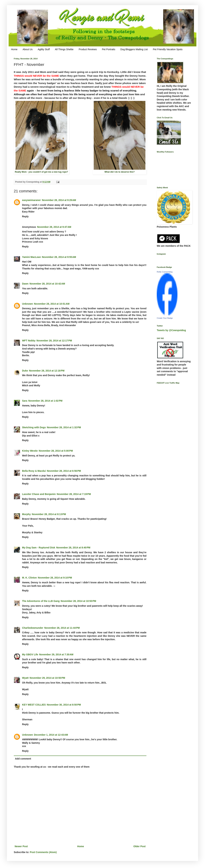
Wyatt (25, 678)
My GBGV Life (30, 654)
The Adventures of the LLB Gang (41, 601)
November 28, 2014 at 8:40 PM (73, 548)
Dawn (25, 284)
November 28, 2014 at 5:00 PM (56, 451)
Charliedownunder (33, 628)
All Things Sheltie (64, 49)
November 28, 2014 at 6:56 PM (64, 471)
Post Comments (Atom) (43, 852)
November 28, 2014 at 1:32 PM (64, 427)
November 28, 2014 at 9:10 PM (55, 578)
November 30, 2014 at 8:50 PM (64, 705)
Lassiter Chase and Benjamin (39, 494)
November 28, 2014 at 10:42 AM (47, 284)
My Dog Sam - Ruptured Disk (39, 548)
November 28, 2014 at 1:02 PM (45, 401)
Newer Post (21, 846)
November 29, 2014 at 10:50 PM (47, 678)
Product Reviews (88, 49)
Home (14, 49)
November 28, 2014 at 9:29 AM (59, 200)
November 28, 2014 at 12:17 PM (54, 341)
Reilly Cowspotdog (165, 272)
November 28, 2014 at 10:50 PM (78, 601)
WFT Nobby (29, 341)
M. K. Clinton (29, 578)
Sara (25, 401)
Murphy (26, 514)
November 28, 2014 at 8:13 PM (49, 514)
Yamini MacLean (31, 257)
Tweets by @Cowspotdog (171, 330)
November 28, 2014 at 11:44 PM (62, 628)
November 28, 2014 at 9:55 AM (59, 257)
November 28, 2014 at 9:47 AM (54, 227)
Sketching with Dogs (34, 427)
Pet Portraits (109, 49)
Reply (25, 216)
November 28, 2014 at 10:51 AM (52, 304)
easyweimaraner (31, 200)
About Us (28, 49)
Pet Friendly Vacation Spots (168, 49)
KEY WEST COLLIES (34, 705)
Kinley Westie (30, 451)
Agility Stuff (44, 49)
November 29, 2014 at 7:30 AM (56, 654)
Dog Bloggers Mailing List (134, 49)
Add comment (23, 759)
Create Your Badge (165, 318)
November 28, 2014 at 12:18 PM (47, 371)
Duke (25, 371)
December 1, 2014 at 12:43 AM (51, 735)
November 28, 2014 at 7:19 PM (74, 494)
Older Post (139, 846)
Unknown (27, 304)
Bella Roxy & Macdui (34, 471)
